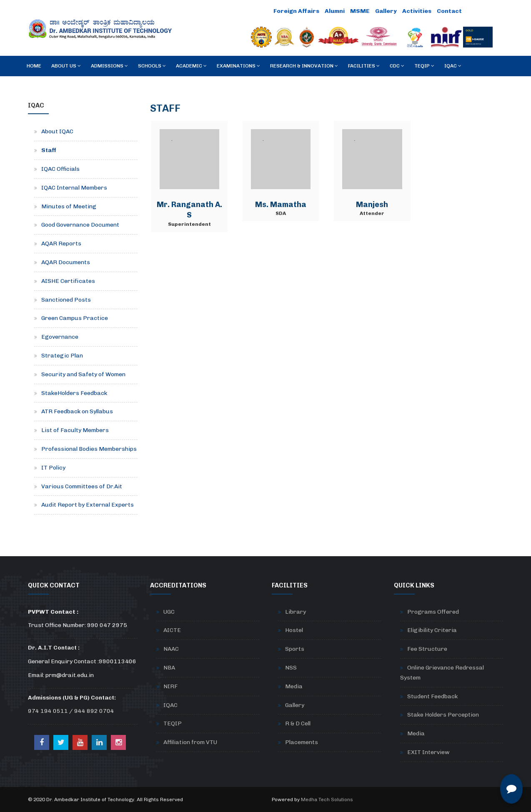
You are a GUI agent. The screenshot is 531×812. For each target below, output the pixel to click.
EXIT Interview (428, 752)
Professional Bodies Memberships (89, 449)
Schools (152, 66)
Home (34, 66)
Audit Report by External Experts (88, 505)
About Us (66, 66)
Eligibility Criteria (432, 630)
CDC (397, 66)
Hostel (294, 630)
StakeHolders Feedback (74, 393)
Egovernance (60, 337)
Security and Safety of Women (83, 374)
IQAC (453, 66)
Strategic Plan (62, 356)
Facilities (364, 66)
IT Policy (53, 468)
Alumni (335, 11)
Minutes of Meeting (69, 206)
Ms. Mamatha (281, 205)
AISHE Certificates (68, 281)
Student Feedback (432, 696)
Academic (191, 66)
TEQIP (424, 66)
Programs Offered (433, 612)
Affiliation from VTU (190, 742)
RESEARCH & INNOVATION (304, 66)
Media (294, 686)
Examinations (238, 66)
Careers (480, 11)
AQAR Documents (66, 262)
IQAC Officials (60, 169)
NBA (169, 668)
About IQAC (57, 131)
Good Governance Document (80, 225)
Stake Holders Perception (443, 715)
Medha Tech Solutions (327, 800)
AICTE (172, 630)
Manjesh (372, 205)
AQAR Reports (61, 244)
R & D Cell (298, 723)
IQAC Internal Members (74, 188)
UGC (169, 612)
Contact (449, 11)
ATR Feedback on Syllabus (77, 411)
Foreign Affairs (296, 11)
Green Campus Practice (75, 318)
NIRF (170, 686)
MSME (360, 11)
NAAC (171, 649)
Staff (49, 150)
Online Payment (245, 11)
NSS (291, 668)
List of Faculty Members (75, 430)
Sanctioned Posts (66, 300)
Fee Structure (427, 649)
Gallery (386, 11)
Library (296, 612)
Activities (417, 11)
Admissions (109, 66)
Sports (295, 649)
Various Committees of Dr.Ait (82, 486)
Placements (302, 742)
